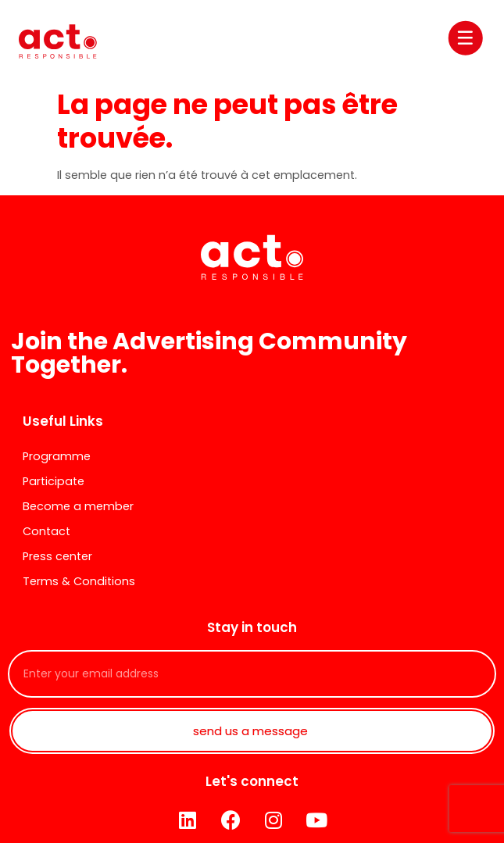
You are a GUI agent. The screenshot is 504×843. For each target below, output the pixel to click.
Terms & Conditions (79, 581)
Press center (57, 556)
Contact (46, 531)
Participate (54, 481)
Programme (57, 456)
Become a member (78, 506)
